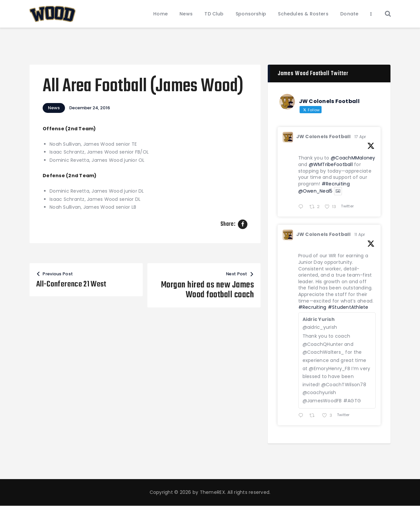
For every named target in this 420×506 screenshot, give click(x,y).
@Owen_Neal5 (315, 191)
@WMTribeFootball (331, 164)
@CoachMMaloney (353, 158)
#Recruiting (336, 184)
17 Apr (360, 137)
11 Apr (360, 234)
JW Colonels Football (323, 137)
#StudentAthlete (348, 307)
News (54, 108)
